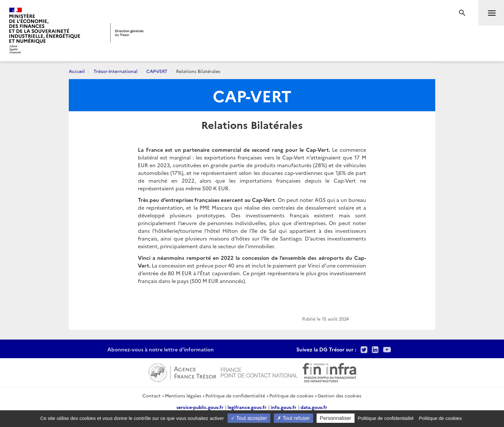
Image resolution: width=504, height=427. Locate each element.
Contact (152, 395)
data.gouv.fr (314, 407)
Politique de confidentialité (235, 395)
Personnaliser (336, 418)
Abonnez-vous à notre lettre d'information (161, 349)
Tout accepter (249, 418)
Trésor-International (116, 71)
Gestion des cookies (339, 395)
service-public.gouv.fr (200, 407)
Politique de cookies (291, 395)
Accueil (77, 71)
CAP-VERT (157, 71)
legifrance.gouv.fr (247, 407)
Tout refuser (293, 418)
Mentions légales (183, 395)
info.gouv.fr (283, 407)
